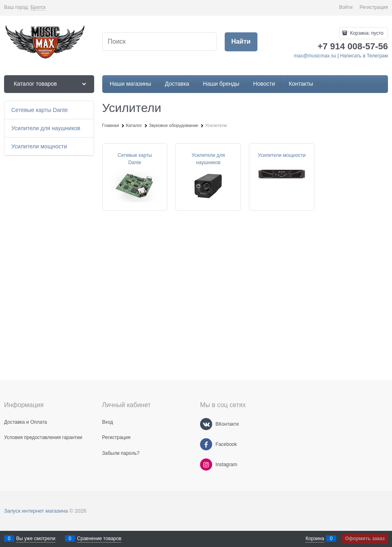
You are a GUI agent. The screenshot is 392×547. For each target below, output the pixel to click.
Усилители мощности (282, 155)
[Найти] (241, 42)
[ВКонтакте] (206, 424)
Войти (346, 7)
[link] (38, 7)
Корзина (315, 539)
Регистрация (374, 7)
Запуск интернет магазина (36, 511)
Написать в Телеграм (364, 56)
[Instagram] (206, 465)
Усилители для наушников (208, 159)
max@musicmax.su (315, 56)
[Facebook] (206, 444)
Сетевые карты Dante (135, 159)
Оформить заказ (365, 539)
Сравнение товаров (99, 539)
